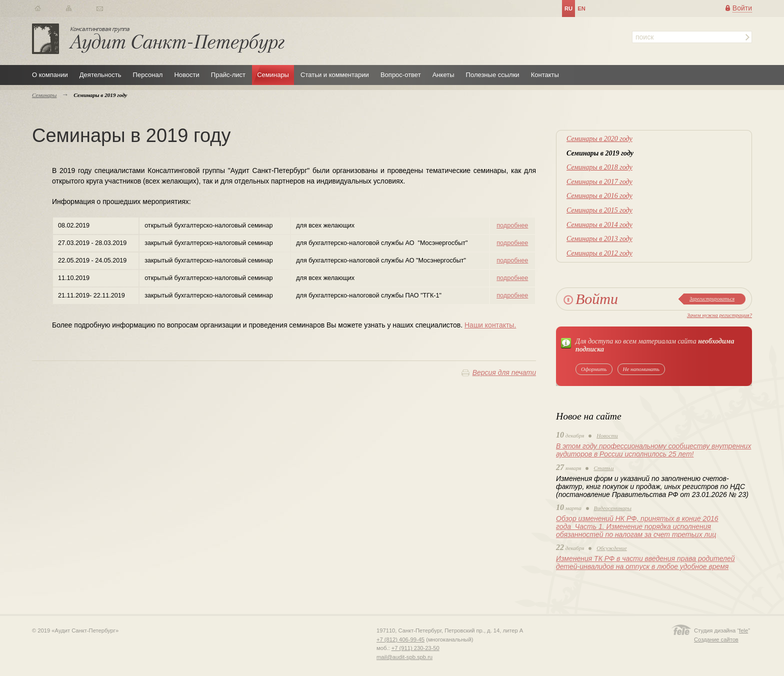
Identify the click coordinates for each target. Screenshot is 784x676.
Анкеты (443, 75)
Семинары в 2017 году (599, 182)
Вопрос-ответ (401, 75)
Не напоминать (641, 369)
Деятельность (100, 75)
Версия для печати (504, 372)
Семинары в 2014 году (599, 225)
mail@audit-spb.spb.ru (404, 657)
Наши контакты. (490, 325)
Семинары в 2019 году (600, 153)
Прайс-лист (228, 75)
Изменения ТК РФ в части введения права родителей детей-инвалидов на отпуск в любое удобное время (645, 562)
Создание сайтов (716, 639)
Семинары (273, 75)
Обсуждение (611, 548)
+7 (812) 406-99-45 (400, 639)
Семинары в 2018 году (599, 167)
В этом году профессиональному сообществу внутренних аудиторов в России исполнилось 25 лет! (653, 450)
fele (743, 630)
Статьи (603, 468)
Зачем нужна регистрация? (719, 315)
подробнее (512, 225)
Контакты (545, 75)
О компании (50, 75)
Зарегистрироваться (712, 299)
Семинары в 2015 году (599, 210)
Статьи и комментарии (335, 75)
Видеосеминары (613, 508)
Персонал (148, 75)
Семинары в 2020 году (599, 139)
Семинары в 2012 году (599, 253)
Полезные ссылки (493, 75)
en (581, 8)
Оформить (594, 369)
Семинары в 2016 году (599, 196)
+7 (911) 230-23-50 (415, 648)
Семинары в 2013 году (599, 239)
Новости (186, 75)
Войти (742, 8)
